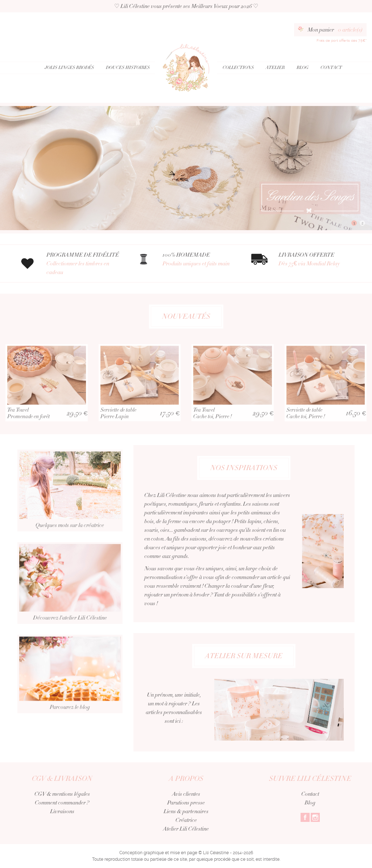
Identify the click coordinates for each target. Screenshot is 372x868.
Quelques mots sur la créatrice (70, 508)
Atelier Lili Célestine (186, 829)
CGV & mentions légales (62, 794)
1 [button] (354, 223)
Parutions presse (186, 803)
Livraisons (62, 811)
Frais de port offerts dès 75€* (342, 40)
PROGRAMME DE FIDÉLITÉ (84, 264)
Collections (238, 68)
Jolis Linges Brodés (69, 68)
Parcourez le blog (70, 692)
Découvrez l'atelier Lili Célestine (70, 601)
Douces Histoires (128, 68)
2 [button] (362, 223)
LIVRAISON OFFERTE (317, 259)
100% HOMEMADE (201, 259)
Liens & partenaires (186, 811)
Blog (303, 68)
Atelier (275, 68)
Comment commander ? (62, 803)
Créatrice (186, 820)
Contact (331, 68)
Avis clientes (186, 794)
